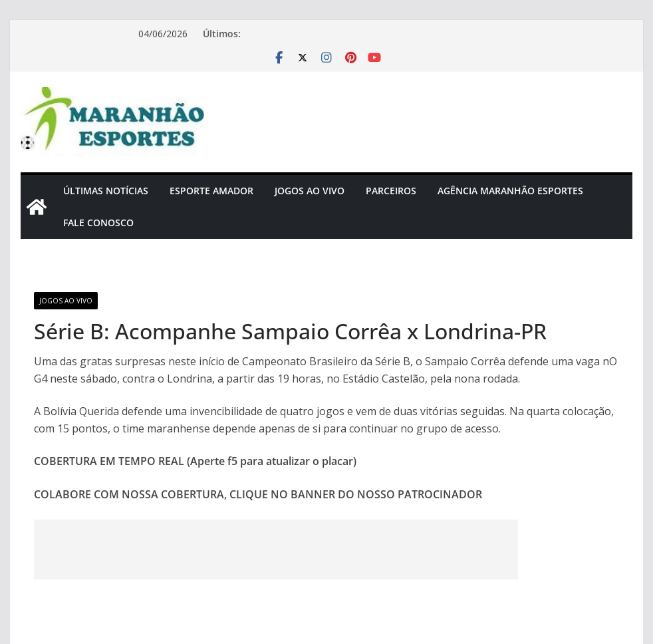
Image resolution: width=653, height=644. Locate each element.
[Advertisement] (276, 550)
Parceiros (391, 191)
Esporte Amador (211, 191)
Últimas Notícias (106, 191)
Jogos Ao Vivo (310, 191)
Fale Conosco (98, 223)
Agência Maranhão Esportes (510, 191)
